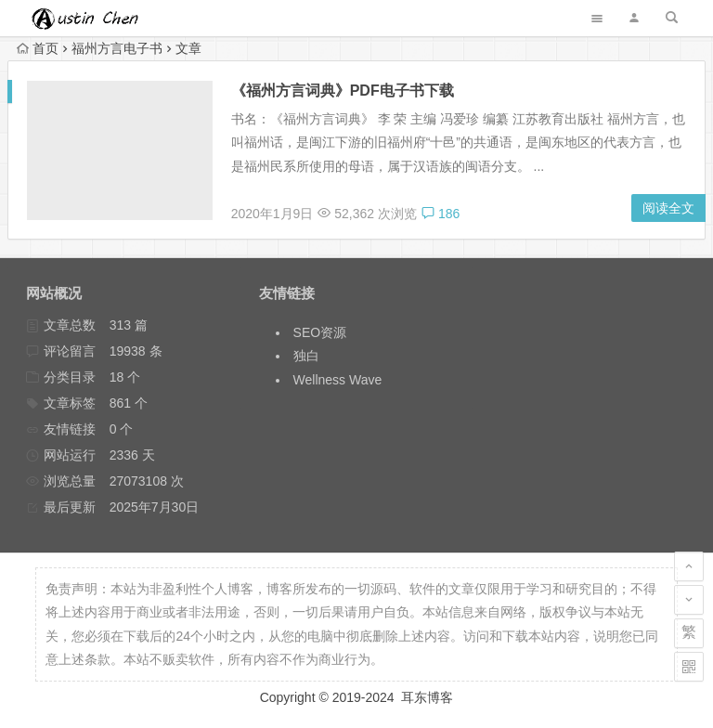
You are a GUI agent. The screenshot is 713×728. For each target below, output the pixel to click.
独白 (306, 356)
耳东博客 (427, 697)
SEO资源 (320, 332)
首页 (38, 48)
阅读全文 (668, 208)
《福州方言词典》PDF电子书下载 (343, 91)
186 (441, 214)
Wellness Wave (338, 380)
